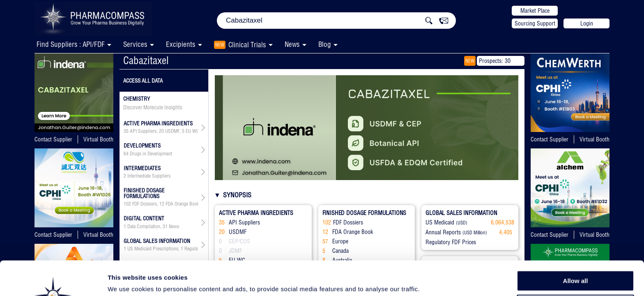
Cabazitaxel (146, 60)
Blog (325, 44)
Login (587, 23)
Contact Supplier (53, 139)
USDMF (172, 131)
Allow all (576, 246)
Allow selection (575, 265)
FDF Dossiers (145, 204)
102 (127, 204)
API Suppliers (143, 131)
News (292, 44)
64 (126, 154)
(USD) (462, 223)
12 (162, 204)
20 (161, 131)
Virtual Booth (98, 139)
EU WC (192, 131)
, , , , (161, 131)
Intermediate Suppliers (149, 176)
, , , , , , (161, 204)
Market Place (535, 11)
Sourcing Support (535, 23)
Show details (431, 280)
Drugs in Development (151, 154)
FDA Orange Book (182, 204)
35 (126, 131)
